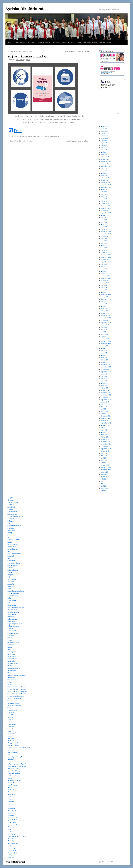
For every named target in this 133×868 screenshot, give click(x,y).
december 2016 (106, 316)
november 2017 (106, 295)
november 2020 (106, 234)
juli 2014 (104, 376)
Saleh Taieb (11, 654)
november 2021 (106, 208)
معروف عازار (12, 841)
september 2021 (106, 213)
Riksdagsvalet (12, 652)
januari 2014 (105, 390)
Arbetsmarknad (12, 514)
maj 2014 (104, 381)
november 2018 (106, 278)
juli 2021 (104, 218)
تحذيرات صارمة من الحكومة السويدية (78, 51)
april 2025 (104, 129)
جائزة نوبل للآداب (13, 776)
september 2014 (106, 372)
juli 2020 (104, 239)
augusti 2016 (105, 325)
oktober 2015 (105, 346)
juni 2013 (104, 404)
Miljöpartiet (11, 617)
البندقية (10, 755)
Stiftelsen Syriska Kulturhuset (17, 675)
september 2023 (106, 166)
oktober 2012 (105, 421)
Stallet (10, 673)
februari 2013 (105, 414)
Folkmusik (11, 556)
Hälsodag (10, 568)
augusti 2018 (105, 283)
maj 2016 (104, 330)
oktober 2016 (105, 320)
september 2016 (106, 323)
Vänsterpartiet (12, 724)
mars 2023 (104, 175)
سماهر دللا (11, 801)
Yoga (9, 731)
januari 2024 (105, 159)
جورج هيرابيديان (13, 785)
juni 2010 (104, 481)
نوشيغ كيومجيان (13, 853)
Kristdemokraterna (13, 596)
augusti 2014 (105, 374)
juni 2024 (104, 147)
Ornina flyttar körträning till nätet (20, 51)
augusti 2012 (105, 425)
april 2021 (104, 225)
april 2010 (104, 486)
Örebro (10, 638)
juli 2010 (104, 479)
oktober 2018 (105, 281)
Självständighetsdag (14, 663)
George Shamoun (13, 565)
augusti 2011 (105, 451)
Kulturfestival (12, 600)
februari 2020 (105, 250)
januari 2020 (105, 253)
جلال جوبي (11, 778)
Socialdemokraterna (14, 668)
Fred (9, 558)
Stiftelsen (56, 42)
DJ (8, 535)
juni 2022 (104, 194)
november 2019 (106, 257)
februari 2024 (105, 157)
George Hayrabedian (14, 563)
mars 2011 (104, 460)
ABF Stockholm (13, 502)
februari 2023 (105, 178)
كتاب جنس (11, 832)
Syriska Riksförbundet (26, 9)
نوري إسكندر (12, 850)
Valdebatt (10, 722)
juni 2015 (104, 351)
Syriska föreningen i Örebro (16, 687)
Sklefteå (10, 666)
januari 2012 (105, 439)
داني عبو (10, 787)
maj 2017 (104, 304)
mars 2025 (104, 131)
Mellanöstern (12, 614)
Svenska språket (13, 680)
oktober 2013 (105, 397)
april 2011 (104, 458)
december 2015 (106, 341)
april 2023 (104, 173)
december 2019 (106, 255)
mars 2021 (104, 227)
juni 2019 (104, 267)
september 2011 (106, 449)
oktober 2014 (105, 369)
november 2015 (106, 344)
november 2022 (106, 185)
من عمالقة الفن (13, 843)
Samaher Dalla (12, 659)
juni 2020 (104, 241)
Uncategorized (12, 710)
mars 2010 (104, 488)
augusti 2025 (105, 126)
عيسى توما (11, 813)
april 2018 (104, 292)
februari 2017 (105, 311)
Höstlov (10, 572)
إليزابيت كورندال (13, 743)
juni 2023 (104, 168)
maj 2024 (104, 150)
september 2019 (106, 262)
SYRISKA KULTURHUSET (17, 694)
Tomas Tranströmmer (14, 705)
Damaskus (11, 528)
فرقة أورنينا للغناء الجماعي (16, 820)
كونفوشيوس (12, 834)
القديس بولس (12, 762)
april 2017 (104, 306)
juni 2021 (104, 220)
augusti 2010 (105, 477)
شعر (9, 806)
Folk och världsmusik (14, 554)
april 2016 (104, 332)
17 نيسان (11, 500)
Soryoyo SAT (12, 670)
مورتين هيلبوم (12, 848)
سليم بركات (11, 799)
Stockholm (31, 42)
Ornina (10, 640)
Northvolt (11, 628)
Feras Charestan (13, 549)
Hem (10, 42)
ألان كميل (11, 740)
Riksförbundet (20, 42)
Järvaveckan (11, 586)
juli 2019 (104, 264)
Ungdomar (11, 712)
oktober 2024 (105, 138)
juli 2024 (104, 145)
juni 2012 (104, 428)
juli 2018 (104, 285)
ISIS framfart (12, 579)
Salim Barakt (12, 656)
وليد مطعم (11, 857)
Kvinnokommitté (44, 42)
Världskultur (11, 726)
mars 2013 (104, 411)
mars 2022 (104, 199)
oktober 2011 (105, 446)
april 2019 (104, 271)
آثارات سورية (12, 733)
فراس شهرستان (13, 818)
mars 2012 (104, 435)
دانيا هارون (11, 790)
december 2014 (106, 365)
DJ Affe (10, 537)
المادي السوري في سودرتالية (17, 764)
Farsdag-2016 (12, 547)
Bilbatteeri (11, 521)
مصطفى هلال (12, 839)
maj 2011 (104, 456)
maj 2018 (104, 290)
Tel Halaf (10, 701)
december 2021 (106, 206)
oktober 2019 (105, 260)
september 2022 (106, 187)
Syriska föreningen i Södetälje (17, 689)
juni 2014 (104, 379)
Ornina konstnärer (13, 642)
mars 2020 (104, 248)
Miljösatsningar (12, 619)
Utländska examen (13, 715)
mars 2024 (104, 154)
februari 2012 (105, 437)
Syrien (10, 684)
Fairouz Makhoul (13, 544)
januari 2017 (105, 313)
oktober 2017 (105, 297)
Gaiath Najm (12, 561)
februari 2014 (105, 388)
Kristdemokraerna (13, 593)
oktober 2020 (105, 236)
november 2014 (106, 367)
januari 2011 (105, 465)
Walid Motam (12, 729)
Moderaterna (11, 621)
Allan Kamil (11, 507)
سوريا (9, 804)
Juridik (10, 589)
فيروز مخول (11, 827)
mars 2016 (104, 334)
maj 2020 (104, 243)
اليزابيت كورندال (13, 769)
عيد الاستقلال (12, 811)
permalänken (54, 136)
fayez (28, 60)
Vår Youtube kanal (91, 42)
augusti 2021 (105, 215)
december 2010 (106, 467)
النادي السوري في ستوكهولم (17, 766)
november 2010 (106, 470)
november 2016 (106, 318)
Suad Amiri (11, 677)
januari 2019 (105, 276)
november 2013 (106, 395)
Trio (9, 708)
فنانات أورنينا (12, 822)
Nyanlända (11, 635)
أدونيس (10, 736)
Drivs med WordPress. (109, 862)
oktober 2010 (105, 472)
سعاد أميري (11, 794)
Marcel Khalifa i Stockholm (16, 607)
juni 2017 (104, 302)
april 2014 (104, 383)
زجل (9, 792)
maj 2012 (104, 430)
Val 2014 (10, 719)
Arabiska (10, 509)
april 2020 (104, 246)
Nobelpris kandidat (14, 626)
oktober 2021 (105, 211)
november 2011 (106, 444)
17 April (10, 498)
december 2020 (106, 232)
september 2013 (106, 400)
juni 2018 (104, 288)
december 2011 (106, 442)
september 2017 (106, 299)
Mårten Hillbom (13, 610)
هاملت (10, 855)
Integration (11, 575)
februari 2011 (105, 463)
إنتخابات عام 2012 (13, 745)
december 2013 (106, 393)
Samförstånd (11, 661)
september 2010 (106, 474)
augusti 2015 (105, 348)
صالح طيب (11, 808)
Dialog (10, 533)
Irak (9, 577)
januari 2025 (105, 136)
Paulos (10, 647)
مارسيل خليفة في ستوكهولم (17, 836)
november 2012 (106, 418)
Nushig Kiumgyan (13, 633)
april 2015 (104, 355)
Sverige (10, 682)
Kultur (10, 598)
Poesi (9, 649)
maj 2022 (104, 197)
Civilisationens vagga (14, 526)
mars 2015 (104, 358)
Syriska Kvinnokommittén (16, 696)
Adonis (10, 505)
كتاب (9, 829)
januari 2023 (105, 180)
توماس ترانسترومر (14, 773)
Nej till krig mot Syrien (15, 624)
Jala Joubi (11, 584)
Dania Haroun (12, 530)
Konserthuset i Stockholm (16, 591)
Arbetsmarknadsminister (15, 516)
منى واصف (11, 846)
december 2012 (106, 416)
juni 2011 (104, 453)
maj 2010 (104, 484)
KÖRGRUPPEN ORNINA (72, 42)
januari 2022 (105, 204)
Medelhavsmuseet (13, 612)
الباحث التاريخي (13, 752)
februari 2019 (105, 274)
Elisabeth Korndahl (14, 540)
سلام (9, 797)
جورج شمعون (12, 783)
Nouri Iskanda (12, 631)
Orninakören (11, 645)
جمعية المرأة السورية (14, 780)
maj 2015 (104, 353)
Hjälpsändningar (13, 570)
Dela (18, 131)
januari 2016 (105, 339)
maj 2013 (104, 407)
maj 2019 (104, 269)
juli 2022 (104, 192)
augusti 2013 (105, 402)
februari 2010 (105, 491)
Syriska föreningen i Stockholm (17, 691)
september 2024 (106, 140)
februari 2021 (105, 229)
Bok (9, 523)
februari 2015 (105, 360)
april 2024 (104, 152)
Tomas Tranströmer (14, 703)
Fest (9, 551)
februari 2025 (105, 133)
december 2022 (106, 182)
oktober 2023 (105, 164)
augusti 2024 (105, 143)
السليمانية (11, 759)
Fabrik (10, 542)
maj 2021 (104, 222)
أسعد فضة (11, 738)
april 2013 (104, 409)
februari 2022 (105, 201)
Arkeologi (11, 519)
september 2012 (106, 423)
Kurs (9, 603)
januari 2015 (105, 362)
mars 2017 (104, 309)
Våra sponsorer (106, 42)
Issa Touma (11, 582)
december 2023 (106, 161)
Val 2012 (10, 717)
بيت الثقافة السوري (14, 771)
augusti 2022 (105, 190)
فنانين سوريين (12, 825)
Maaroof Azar (12, 605)
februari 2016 (105, 337)
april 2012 (104, 432)
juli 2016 (104, 327)
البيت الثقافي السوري (15, 757)
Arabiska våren (12, 512)
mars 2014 (104, 386)
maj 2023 (104, 171)
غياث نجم (11, 815)
